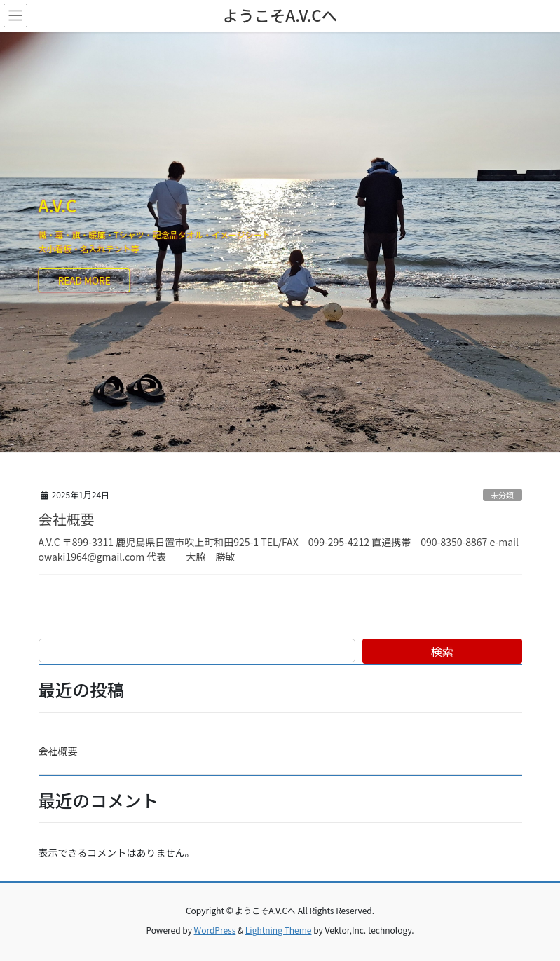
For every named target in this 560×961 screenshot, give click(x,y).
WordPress (215, 930)
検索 (442, 651)
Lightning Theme (279, 930)
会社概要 (67, 519)
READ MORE (84, 280)
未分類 (503, 495)
